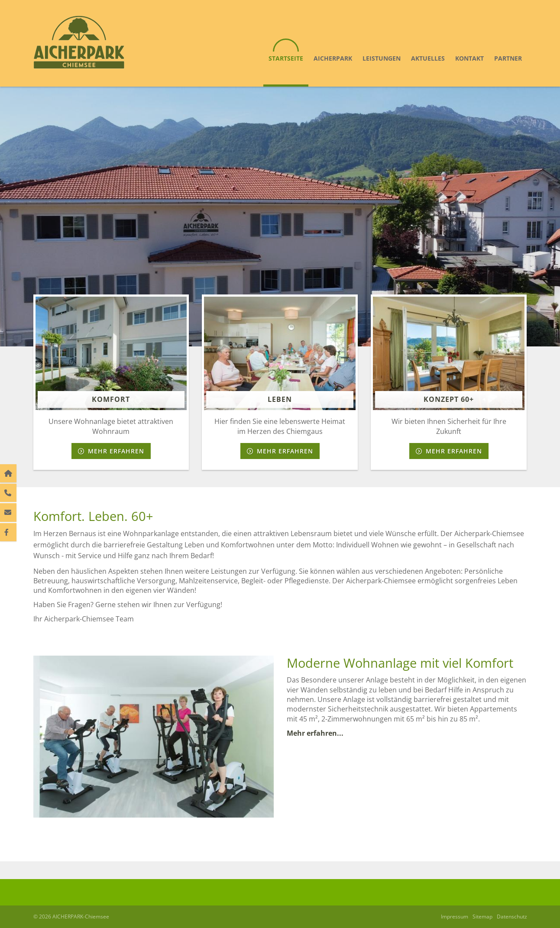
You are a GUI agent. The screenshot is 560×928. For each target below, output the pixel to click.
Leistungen (382, 58)
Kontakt (469, 58)
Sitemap (482, 917)
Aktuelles (428, 58)
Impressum (455, 917)
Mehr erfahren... (316, 733)
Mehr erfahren (116, 451)
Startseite (286, 58)
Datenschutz (512, 917)
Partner (508, 58)
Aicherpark (333, 58)
